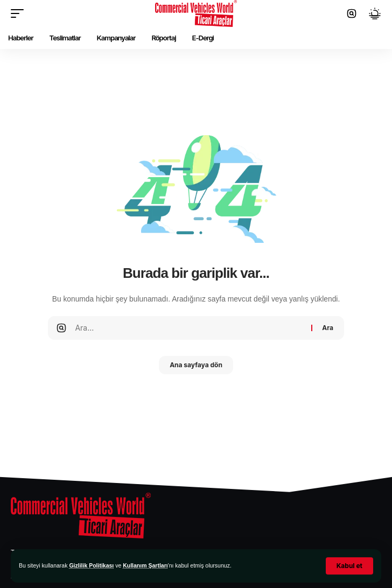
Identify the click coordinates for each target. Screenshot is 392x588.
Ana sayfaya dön (196, 365)
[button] (349, 566)
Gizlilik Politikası (91, 565)
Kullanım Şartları (145, 565)
